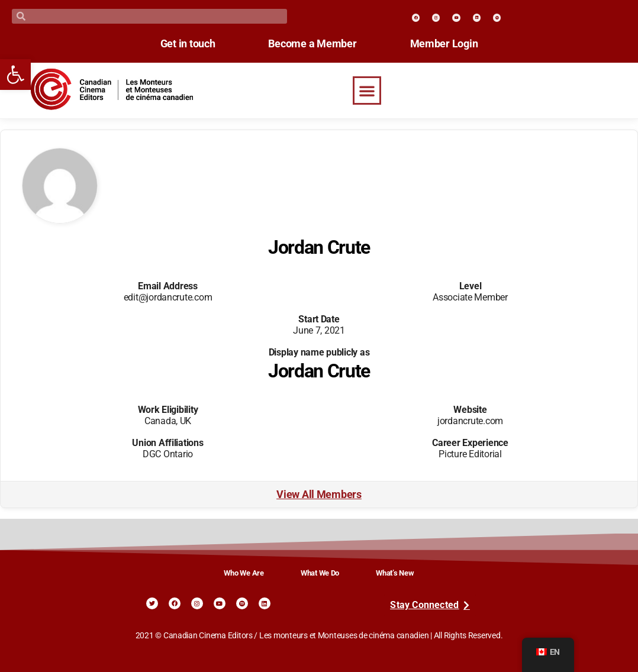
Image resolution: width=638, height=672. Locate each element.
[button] (367, 91)
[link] (15, 75)
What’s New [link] (395, 573)
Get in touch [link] (188, 44)
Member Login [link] (444, 44)
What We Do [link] (320, 573)
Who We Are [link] (244, 573)
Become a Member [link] (312, 44)
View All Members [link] (319, 495)
